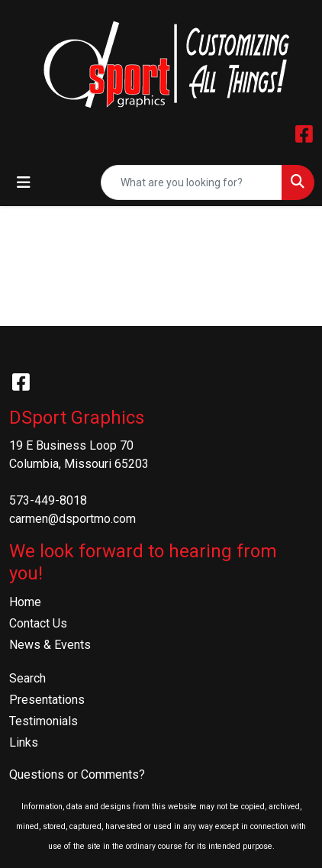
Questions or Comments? (77, 774)
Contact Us (38, 623)
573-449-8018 (48, 500)
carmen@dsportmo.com (72, 519)
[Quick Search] (192, 182)
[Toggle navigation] (24, 182)
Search (27, 678)
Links (24, 742)
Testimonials (43, 721)
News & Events (50, 645)
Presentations (47, 700)
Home (25, 602)
